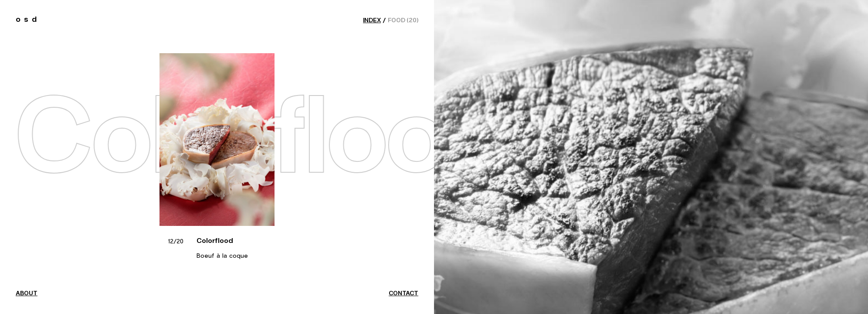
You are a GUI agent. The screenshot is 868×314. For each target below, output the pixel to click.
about (27, 294)
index (372, 20)
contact (403, 294)
